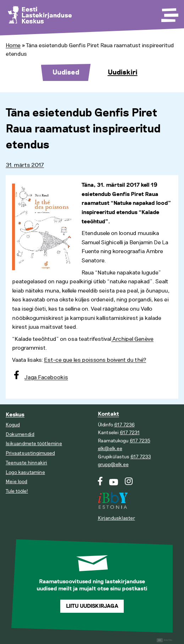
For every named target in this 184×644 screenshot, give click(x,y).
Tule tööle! (17, 491)
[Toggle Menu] (169, 13)
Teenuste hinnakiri (26, 463)
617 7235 (140, 441)
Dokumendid (20, 434)
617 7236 (124, 425)
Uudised (66, 72)
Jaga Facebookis (46, 377)
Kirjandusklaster (116, 518)
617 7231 (130, 433)
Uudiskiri (123, 72)
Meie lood (16, 482)
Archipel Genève (132, 339)
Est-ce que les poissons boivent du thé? (95, 360)
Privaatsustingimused (30, 453)
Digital (165, 640)
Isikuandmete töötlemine (34, 444)
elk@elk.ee (110, 449)
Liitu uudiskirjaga (92, 606)
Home (13, 45)
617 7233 (141, 457)
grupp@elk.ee (113, 465)
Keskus (15, 415)
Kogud (13, 425)
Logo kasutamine (25, 472)
